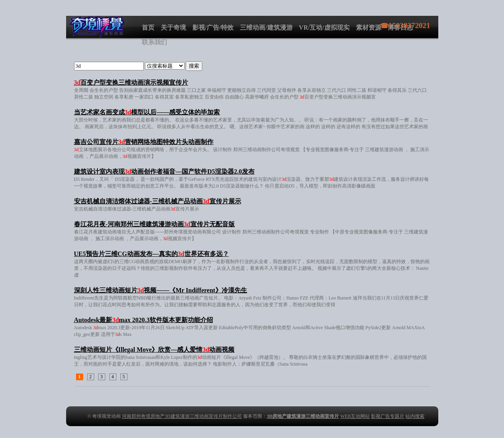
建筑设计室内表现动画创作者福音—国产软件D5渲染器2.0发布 (164, 172)
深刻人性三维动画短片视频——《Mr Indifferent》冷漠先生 (161, 290)
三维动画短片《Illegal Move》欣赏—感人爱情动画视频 (154, 350)
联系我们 (154, 42)
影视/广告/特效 (213, 27)
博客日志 (400, 27)
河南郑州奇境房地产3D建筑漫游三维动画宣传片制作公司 (182, 416)
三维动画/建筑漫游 (266, 27)
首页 (148, 27)
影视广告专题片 (388, 416)
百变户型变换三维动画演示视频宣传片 (131, 82)
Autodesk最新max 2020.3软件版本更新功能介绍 (144, 320)
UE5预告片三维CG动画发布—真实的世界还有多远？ (151, 254)
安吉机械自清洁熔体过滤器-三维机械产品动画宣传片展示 (158, 201)
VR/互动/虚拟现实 (324, 27)
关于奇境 (173, 27)
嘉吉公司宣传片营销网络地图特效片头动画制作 (144, 142)
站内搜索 (415, 416)
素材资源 (369, 27)
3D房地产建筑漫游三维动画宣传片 (303, 416)
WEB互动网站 (355, 416)
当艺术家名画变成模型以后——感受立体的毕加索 (147, 112)
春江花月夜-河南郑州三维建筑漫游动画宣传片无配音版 (154, 224)
